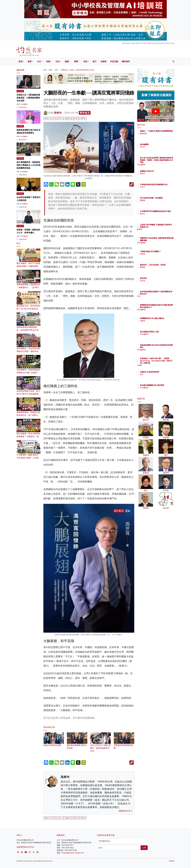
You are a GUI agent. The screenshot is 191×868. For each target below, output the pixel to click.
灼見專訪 (20, 158)
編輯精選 (158, 136)
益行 (156, 374)
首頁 (45, 70)
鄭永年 (157, 216)
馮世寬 (83, 118)
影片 (95, 61)
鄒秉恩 (157, 269)
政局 (20, 61)
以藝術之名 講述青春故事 (164, 372)
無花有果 (158, 278)
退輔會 (67, 118)
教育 (30, 61)
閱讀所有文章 (125, 811)
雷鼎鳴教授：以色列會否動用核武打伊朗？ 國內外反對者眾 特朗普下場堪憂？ (29, 351)
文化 (39, 61)
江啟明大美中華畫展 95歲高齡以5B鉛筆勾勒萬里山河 (164, 227)
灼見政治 (20, 226)
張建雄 (157, 323)
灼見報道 (20, 91)
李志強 (157, 281)
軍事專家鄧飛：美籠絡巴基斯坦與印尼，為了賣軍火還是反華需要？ (28, 415)
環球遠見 (85, 113)
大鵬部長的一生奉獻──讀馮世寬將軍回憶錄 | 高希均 (77, 70)
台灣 (56, 70)
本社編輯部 (24, 104)
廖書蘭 (157, 203)
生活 (57, 61)
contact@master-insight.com (73, 853)
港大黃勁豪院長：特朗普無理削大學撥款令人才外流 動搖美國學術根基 (29, 165)
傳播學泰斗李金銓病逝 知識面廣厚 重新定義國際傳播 (163, 240)
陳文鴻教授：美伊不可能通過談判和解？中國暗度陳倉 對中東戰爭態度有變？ (28, 266)
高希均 (58, 113)
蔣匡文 (157, 174)
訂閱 (144, 848)
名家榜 (103, 61)
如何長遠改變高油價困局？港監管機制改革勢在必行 (164, 294)
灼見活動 (114, 61)
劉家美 (157, 231)
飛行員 (75, 118)
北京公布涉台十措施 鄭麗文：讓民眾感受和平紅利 (101, 744)
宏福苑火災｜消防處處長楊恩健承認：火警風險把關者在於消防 (28, 98)
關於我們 (126, 61)
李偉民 (157, 365)
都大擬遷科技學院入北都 (164, 332)
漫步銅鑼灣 (158, 144)
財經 (48, 61)
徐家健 (157, 256)
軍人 (60, 118)
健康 (67, 61)
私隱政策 (172, 861)
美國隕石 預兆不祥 (161, 171)
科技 (85, 61)
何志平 (157, 147)
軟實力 (47, 118)
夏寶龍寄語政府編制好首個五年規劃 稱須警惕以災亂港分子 (164, 307)
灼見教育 (20, 126)
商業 (76, 61)
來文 (156, 298)
